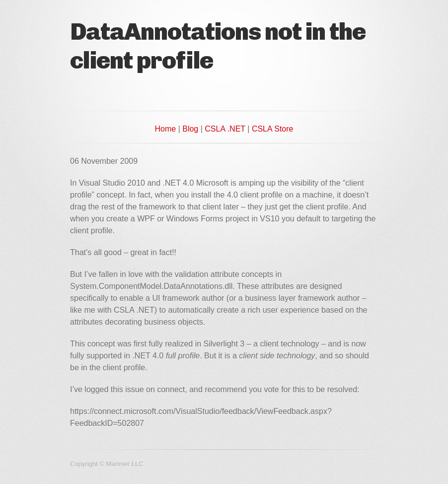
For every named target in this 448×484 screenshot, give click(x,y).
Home (166, 129)
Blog (190, 129)
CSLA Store (273, 129)
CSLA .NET (225, 129)
